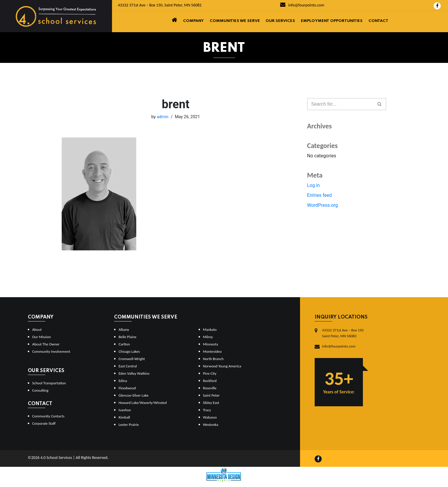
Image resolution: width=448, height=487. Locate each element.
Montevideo (212, 351)
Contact (378, 21)
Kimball (124, 417)
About (37, 329)
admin (163, 117)
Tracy (207, 410)
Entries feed (319, 195)
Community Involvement (51, 351)
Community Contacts (48, 416)
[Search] (340, 104)
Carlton (124, 344)
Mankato (210, 329)
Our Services (280, 21)
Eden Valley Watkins (134, 373)
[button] (379, 104)
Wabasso (210, 417)
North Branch (213, 359)
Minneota (211, 344)
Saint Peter (211, 395)
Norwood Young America (222, 366)
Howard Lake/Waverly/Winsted (143, 403)
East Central (128, 366)
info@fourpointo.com (302, 5)
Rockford (210, 381)
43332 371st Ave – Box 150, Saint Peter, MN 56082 (160, 5)
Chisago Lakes (129, 351)
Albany (124, 329)
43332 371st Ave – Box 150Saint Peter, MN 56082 (343, 333)
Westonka (211, 425)
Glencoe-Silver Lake (133, 395)
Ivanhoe (125, 410)
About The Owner (46, 344)
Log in (313, 185)
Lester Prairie (129, 425)
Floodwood (127, 388)
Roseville (210, 388)
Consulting (40, 390)
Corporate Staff (44, 423)
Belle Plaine (127, 337)
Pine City (210, 373)
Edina (123, 381)
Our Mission (42, 337)
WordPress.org (322, 205)
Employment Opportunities (332, 21)
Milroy (208, 337)
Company (193, 21)
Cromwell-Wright (132, 359)
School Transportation (49, 383)
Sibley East (211, 403)
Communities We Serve (235, 21)
